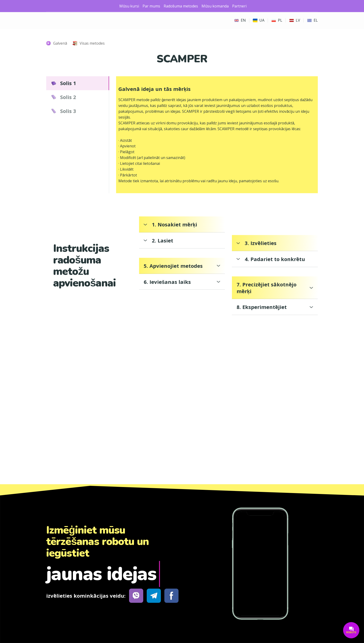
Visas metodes (92, 43)
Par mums (151, 6)
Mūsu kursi (129, 6)
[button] (78, 83)
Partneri (239, 6)
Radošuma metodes (181, 6)
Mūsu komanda (215, 6)
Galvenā (60, 43)
